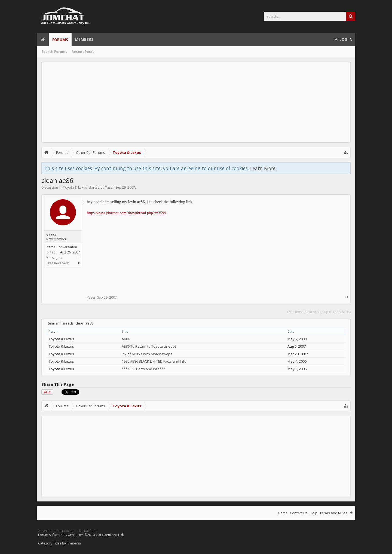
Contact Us (299, 513)
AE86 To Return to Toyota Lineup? (149, 346)
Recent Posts (83, 52)
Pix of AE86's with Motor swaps (147, 354)
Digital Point (88, 531)
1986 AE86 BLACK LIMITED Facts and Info (154, 361)
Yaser (109, 187)
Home (43, 39)
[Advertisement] (196, 102)
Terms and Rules (333, 513)
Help (314, 513)
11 (78, 258)
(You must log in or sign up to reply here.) (319, 312)
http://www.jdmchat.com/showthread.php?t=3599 (126, 213)
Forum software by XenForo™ (81, 535)
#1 (346, 297)
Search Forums (54, 52)
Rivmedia (74, 543)
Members (84, 39)
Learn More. (263, 168)
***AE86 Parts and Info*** (143, 369)
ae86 (126, 339)
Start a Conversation (61, 247)
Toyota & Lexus (75, 187)
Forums (60, 40)
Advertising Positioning (56, 531)
